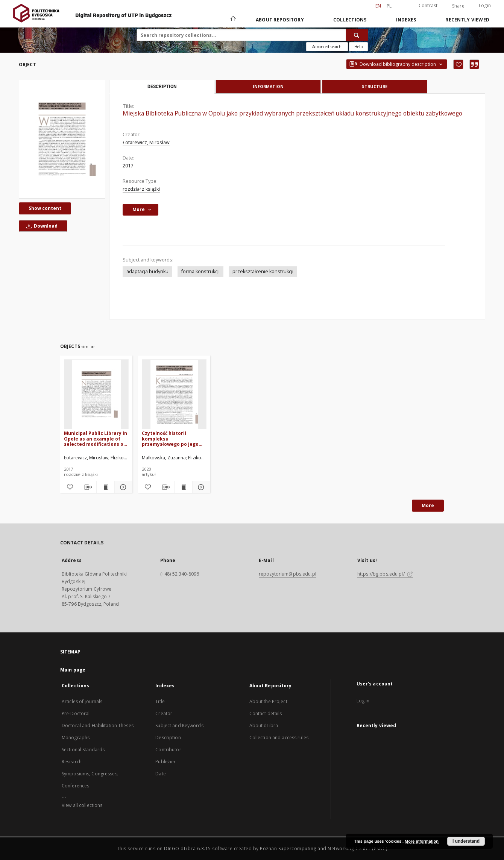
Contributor (168, 750)
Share (458, 6)
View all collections (82, 805)
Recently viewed (467, 20)
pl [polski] (389, 6)
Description (168, 738)
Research (72, 762)
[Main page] (233, 20)
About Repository (280, 20)
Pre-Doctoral (76, 713)
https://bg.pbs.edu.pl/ (385, 574)
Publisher (165, 762)
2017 (128, 166)
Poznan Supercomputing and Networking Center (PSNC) (323, 849)
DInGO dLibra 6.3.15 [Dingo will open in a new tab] (187, 849)
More (428, 505)
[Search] (357, 35)
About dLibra (264, 726)
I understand (466, 841)
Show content (45, 208)
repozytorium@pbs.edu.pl (288, 574)
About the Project (268, 701)
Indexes (406, 20)
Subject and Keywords (179, 726)
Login (485, 5)
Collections (350, 20)
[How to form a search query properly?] (358, 47)
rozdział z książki (141, 189)
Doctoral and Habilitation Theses (98, 726)
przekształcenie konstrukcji (263, 271)
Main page (73, 670)
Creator (164, 713)
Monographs (76, 738)
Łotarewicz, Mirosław (146, 142)
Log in (363, 701)
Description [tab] (162, 87)
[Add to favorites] (458, 64)
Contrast (428, 5)
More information (422, 841)
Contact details (266, 713)
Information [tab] (268, 86)
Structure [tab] (375, 86)
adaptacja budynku (147, 271)
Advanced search (327, 47)
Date (160, 774)
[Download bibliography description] (87, 487)
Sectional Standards (83, 750)
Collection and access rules (279, 738)
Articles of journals (82, 701)
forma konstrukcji (200, 271)
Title (160, 701)
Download (41, 226)
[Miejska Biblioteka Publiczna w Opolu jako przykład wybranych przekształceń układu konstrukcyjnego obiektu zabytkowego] (62, 139)
